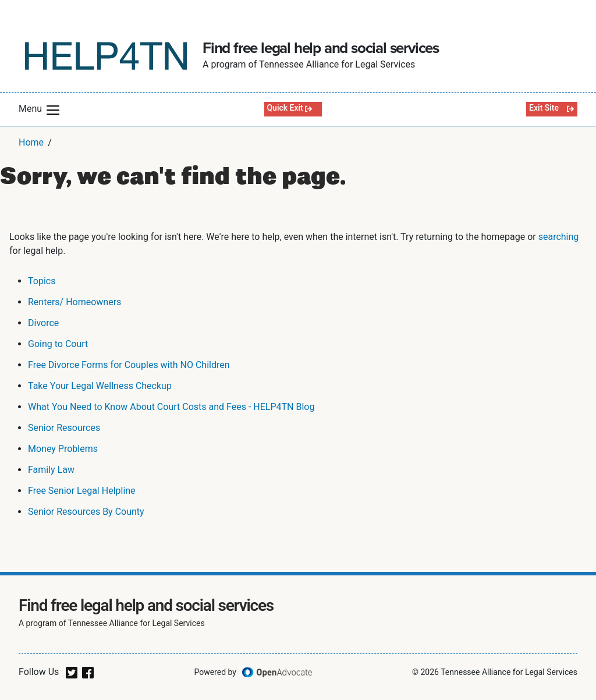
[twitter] (72, 672)
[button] (53, 110)
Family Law (51, 470)
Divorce (43, 323)
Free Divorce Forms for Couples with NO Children (129, 365)
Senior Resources (64, 428)
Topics (42, 281)
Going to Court (58, 344)
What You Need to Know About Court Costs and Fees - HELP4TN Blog (171, 407)
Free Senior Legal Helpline (82, 491)
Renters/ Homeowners (74, 302)
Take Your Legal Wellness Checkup (100, 386)
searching (559, 237)
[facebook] (88, 672)
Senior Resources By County (86, 512)
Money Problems (63, 449)
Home (31, 142)
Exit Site (544, 108)
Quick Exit (285, 108)
